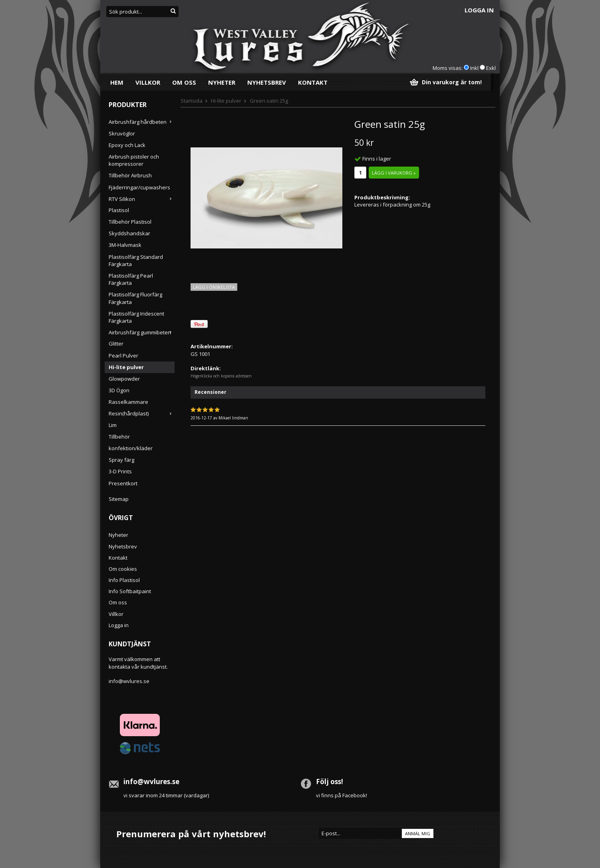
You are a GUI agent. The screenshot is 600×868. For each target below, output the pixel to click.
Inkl (474, 68)
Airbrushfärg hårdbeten (142, 122)
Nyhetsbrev (267, 82)
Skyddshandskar (129, 233)
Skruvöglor (122, 133)
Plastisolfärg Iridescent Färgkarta (136, 317)
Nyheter (222, 82)
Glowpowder (124, 379)
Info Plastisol (124, 580)
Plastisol (119, 210)
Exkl (491, 68)
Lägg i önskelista (214, 287)
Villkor (148, 82)
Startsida (192, 101)
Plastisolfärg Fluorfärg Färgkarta (135, 298)
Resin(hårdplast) (142, 413)
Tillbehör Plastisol (130, 222)
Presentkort (123, 483)
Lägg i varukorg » (394, 173)
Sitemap (119, 499)
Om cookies (123, 569)
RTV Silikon (142, 199)
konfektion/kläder (131, 448)
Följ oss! (330, 782)
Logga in (479, 10)
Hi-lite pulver (126, 367)
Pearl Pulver (123, 356)
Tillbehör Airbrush (130, 175)
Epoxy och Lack (127, 145)
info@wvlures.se (129, 681)
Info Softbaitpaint (130, 591)
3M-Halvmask (125, 245)
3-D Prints (120, 471)
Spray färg (121, 460)
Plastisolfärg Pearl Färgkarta (131, 279)
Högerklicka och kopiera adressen (221, 376)
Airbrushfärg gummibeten (142, 332)
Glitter (116, 344)
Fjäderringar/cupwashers (139, 187)
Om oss (184, 82)
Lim (113, 425)
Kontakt (313, 82)
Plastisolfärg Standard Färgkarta (136, 260)
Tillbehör (119, 437)
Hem (117, 82)
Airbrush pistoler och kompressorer (134, 160)
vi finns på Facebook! (342, 795)
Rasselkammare (128, 402)
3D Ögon (119, 390)
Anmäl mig (418, 833)
